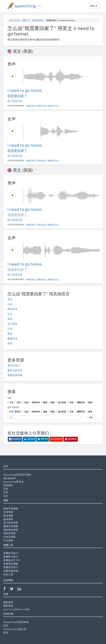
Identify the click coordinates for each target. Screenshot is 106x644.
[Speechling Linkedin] (21, 589)
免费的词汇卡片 (12, 560)
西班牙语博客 (11, 509)
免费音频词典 (38, 20)
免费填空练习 (11, 567)
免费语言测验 (11, 564)
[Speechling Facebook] (6, 589)
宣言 (6, 489)
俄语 (10, 334)
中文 (10, 314)
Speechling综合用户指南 (17, 475)
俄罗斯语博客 (11, 530)
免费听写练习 (11, 553)
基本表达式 (14, 365)
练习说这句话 (15, 101)
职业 (6, 625)
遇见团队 (8, 485)
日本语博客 (10, 537)
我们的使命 (10, 478)
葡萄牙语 (12, 339)
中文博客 (8, 540)
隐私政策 (8, 602)
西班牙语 (12, 309)
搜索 (91, 417)
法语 (10, 304)
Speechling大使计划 (15, 629)
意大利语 (12, 324)
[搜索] (44, 417)
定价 (6, 492)
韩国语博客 (10, 533)
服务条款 (8, 606)
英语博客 (8, 516)
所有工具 (8, 574)
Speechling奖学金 (13, 482)
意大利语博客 (11, 523)
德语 (10, 319)
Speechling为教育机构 (16, 622)
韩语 (10, 343)
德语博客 (8, 519)
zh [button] (39, 6)
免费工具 (94, 6)
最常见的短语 (15, 370)
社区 (6, 496)
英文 (10, 299)
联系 (6, 633)
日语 (10, 329)
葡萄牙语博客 (11, 526)
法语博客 (8, 512)
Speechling (14, 20)
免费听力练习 (11, 557)
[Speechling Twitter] (13, 589)
